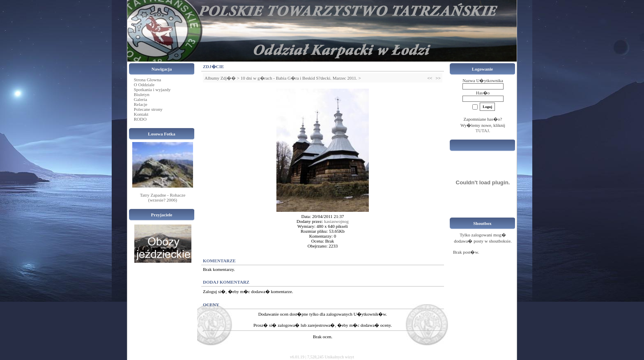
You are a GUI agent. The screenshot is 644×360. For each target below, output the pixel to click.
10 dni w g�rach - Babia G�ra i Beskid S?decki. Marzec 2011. (299, 78)
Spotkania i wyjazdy (152, 89)
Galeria (140, 99)
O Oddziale (144, 85)
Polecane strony (148, 109)
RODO (140, 119)
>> (438, 78)
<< (430, 78)
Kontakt (141, 114)
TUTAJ (482, 131)
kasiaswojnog (336, 221)
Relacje (141, 104)
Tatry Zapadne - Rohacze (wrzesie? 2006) (163, 197)
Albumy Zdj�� (220, 78)
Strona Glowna (147, 80)
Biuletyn (142, 94)
